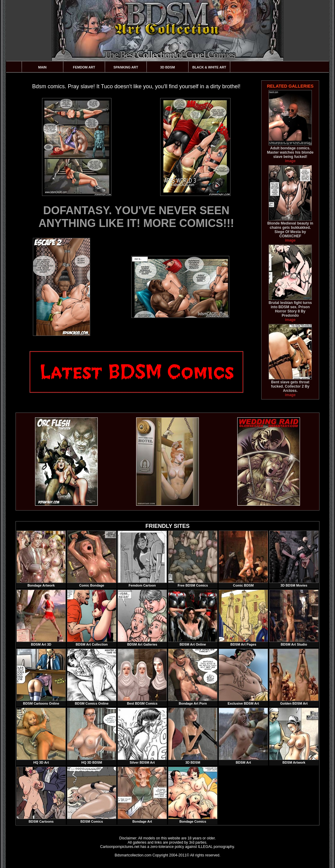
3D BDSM (168, 67)
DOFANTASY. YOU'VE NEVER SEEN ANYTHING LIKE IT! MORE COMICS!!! (136, 217)
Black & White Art (209, 67)
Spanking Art (126, 67)
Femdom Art (84, 67)
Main (42, 67)
